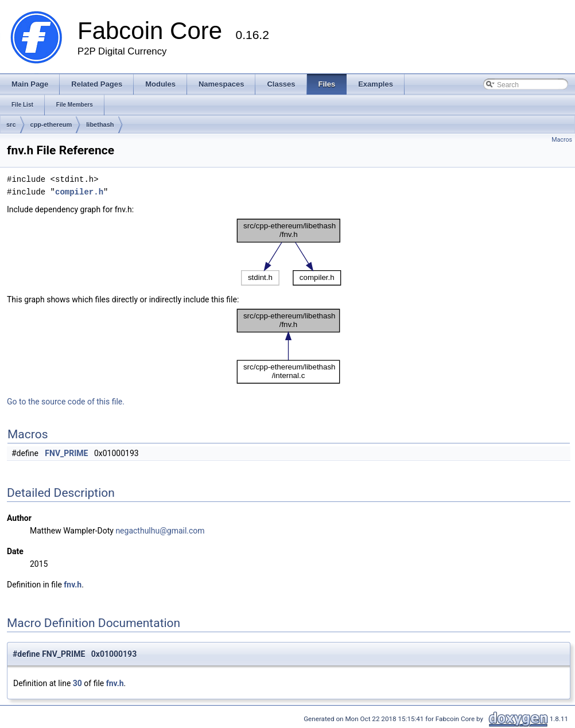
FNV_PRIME (66, 453)
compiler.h (79, 192)
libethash (100, 124)
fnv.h (73, 585)
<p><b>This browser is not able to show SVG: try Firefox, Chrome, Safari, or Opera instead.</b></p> (289, 252)
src (11, 124)
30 (77, 683)
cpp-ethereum (51, 124)
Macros (562, 140)
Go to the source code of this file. (66, 402)
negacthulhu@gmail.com (160, 531)
